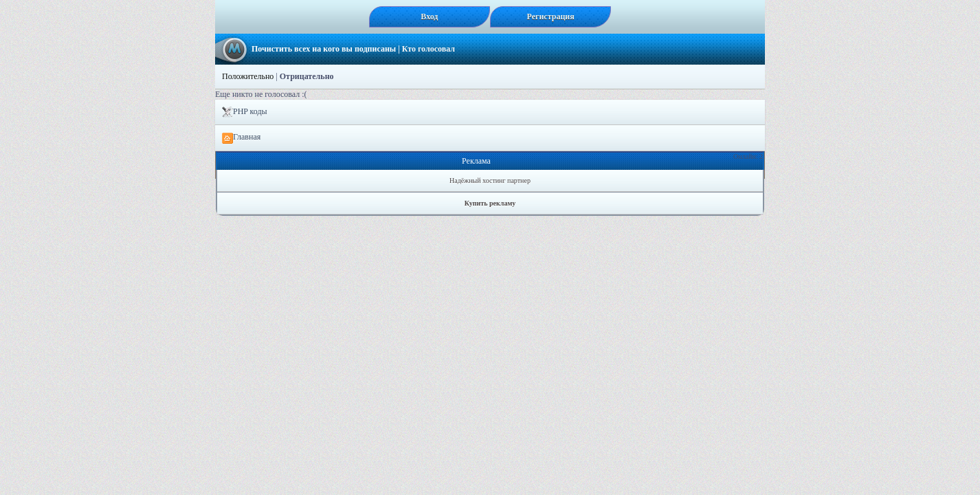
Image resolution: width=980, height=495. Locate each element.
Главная (241, 137)
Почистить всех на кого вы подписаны (324, 49)
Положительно (248, 76)
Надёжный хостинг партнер (490, 180)
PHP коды (245, 112)
